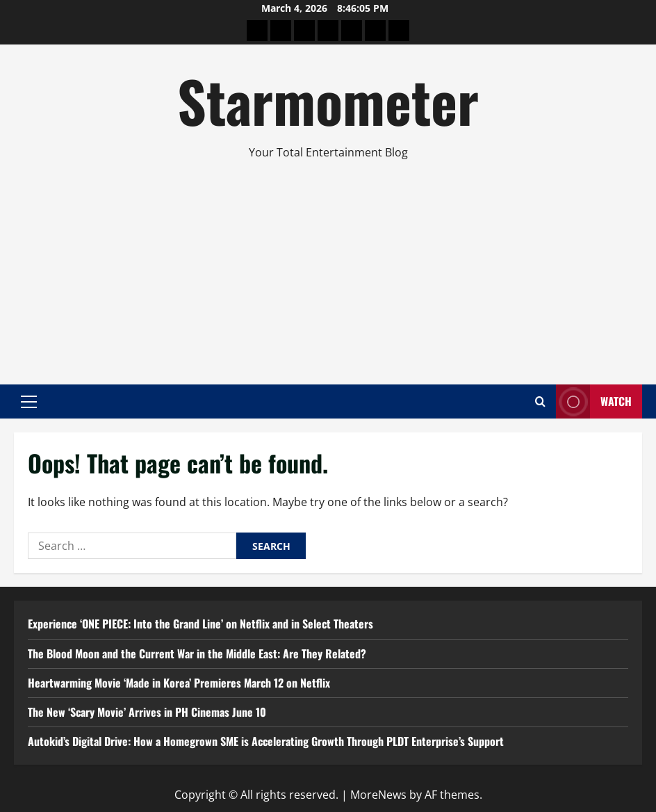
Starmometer (328, 100)
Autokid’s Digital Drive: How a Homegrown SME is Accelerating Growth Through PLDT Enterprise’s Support (266, 741)
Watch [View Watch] (594, 401)
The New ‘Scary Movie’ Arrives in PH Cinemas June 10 (147, 712)
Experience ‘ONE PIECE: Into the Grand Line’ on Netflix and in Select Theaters (200, 624)
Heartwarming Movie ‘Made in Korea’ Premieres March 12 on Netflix (179, 683)
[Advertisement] (328, 266)
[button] (29, 401)
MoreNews (378, 795)
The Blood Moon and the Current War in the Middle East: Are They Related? (197, 653)
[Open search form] (540, 401)
